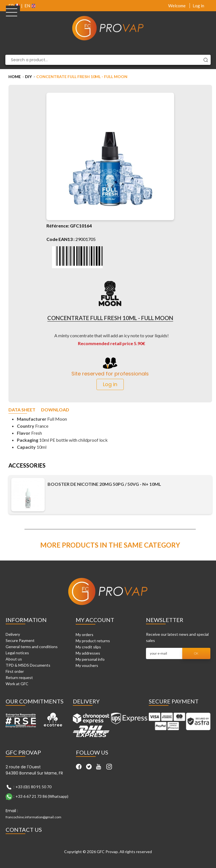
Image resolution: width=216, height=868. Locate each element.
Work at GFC (17, 684)
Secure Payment (20, 640)
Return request (19, 677)
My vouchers (87, 665)
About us (14, 659)
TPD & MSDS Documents (28, 665)
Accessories (27, 466)
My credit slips (88, 647)
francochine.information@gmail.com (33, 817)
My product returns (93, 641)
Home (15, 77)
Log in (198, 6)
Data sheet (22, 410)
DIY (28, 77)
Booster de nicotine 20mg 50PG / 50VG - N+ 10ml (104, 484)
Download (55, 410)
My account (95, 620)
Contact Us (24, 830)
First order (15, 671)
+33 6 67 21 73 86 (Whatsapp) (42, 796)
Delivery (13, 634)
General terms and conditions (32, 647)
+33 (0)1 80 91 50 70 (33, 787)
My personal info (90, 659)
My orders (85, 635)
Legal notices (17, 653)
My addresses (88, 653)
